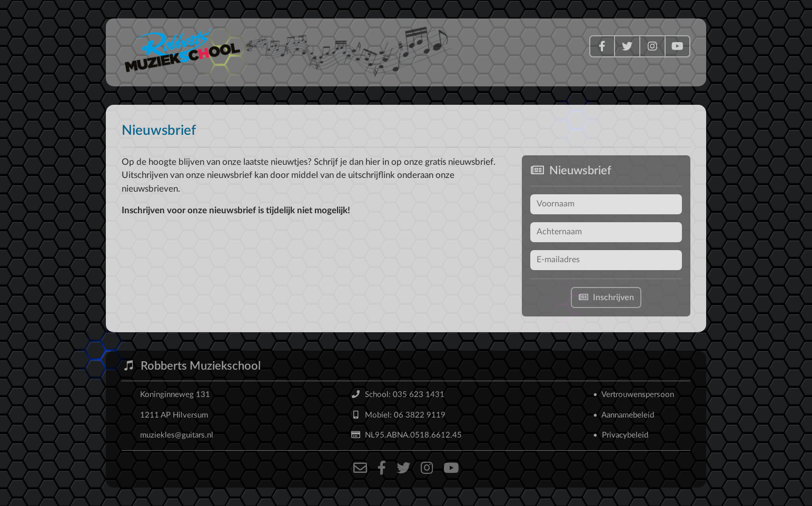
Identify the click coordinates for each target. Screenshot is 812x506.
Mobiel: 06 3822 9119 (398, 415)
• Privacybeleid (621, 435)
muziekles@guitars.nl (177, 435)
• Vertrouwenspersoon (633, 395)
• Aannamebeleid (623, 415)
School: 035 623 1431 (398, 395)
